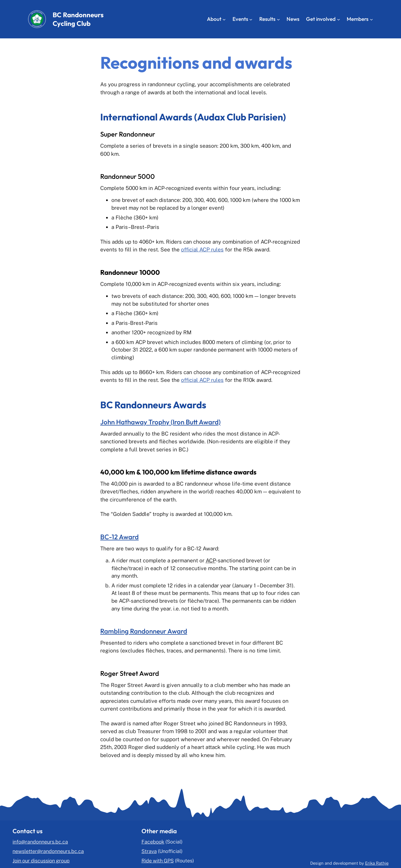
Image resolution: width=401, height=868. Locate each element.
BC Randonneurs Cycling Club (78, 19)
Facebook (153, 842)
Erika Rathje (377, 863)
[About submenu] (224, 19)
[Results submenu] (278, 19)
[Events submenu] (251, 19)
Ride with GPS (158, 861)
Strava (149, 851)
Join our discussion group (41, 861)
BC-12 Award (119, 537)
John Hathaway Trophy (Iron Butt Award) (160, 422)
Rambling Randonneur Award (144, 631)
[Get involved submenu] (338, 19)
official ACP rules (202, 249)
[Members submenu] (371, 19)
